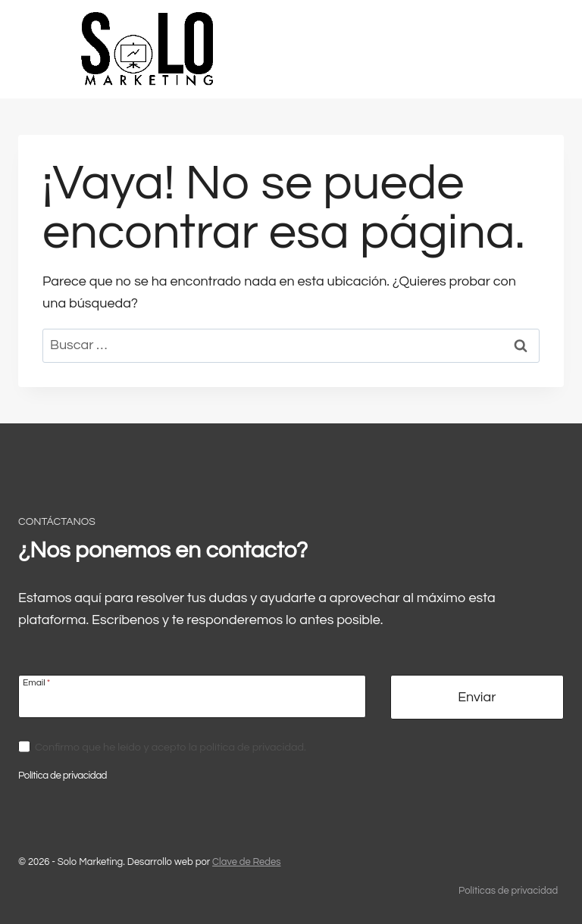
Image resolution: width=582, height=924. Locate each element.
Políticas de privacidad (508, 891)
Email (36, 683)
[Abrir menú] (532, 49)
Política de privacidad (63, 776)
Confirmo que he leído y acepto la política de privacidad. (171, 747)
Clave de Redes (246, 862)
